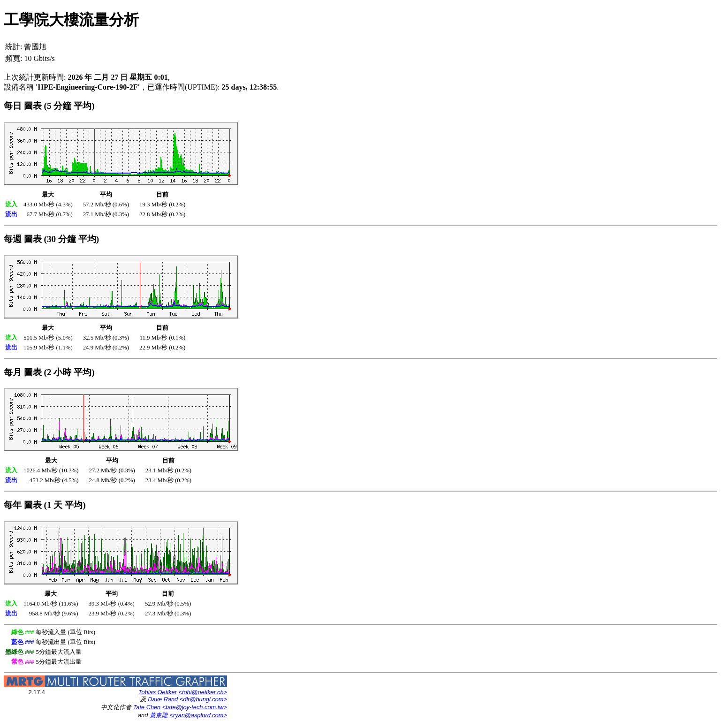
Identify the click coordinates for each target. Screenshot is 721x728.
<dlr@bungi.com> (203, 699)
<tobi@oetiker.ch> (203, 692)
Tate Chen (147, 707)
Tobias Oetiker (158, 692)
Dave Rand (163, 699)
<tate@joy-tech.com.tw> (195, 707)
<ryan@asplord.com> (198, 715)
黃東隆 (159, 715)
